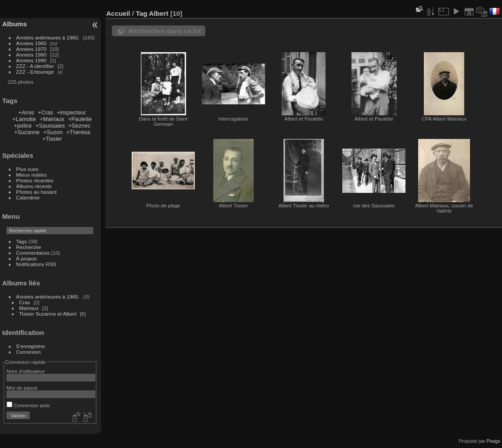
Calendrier (28, 197)
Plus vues (27, 169)
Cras (25, 302)
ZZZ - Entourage (35, 72)
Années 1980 (31, 55)
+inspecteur (71, 112)
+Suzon (53, 132)
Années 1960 (31, 43)
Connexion (29, 352)
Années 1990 (31, 60)
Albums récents (34, 186)
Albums (14, 24)
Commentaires (33, 253)
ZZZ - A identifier (35, 66)
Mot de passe (22, 388)
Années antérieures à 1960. (48, 37)
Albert (158, 13)
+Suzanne (27, 132)
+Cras (45, 112)
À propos (27, 258)
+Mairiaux (52, 119)
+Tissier (52, 139)
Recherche (29, 247)
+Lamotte (24, 119)
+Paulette (80, 119)
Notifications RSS (36, 264)
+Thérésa (78, 132)
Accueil (118, 13)
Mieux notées (32, 175)
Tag (141, 13)
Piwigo (493, 441)
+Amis (26, 112)
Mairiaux (29, 308)
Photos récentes (35, 180)
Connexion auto (28, 405)
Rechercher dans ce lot (165, 31)
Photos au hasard (36, 192)
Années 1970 (31, 49)
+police (23, 126)
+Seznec (79, 126)
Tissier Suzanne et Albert (48, 314)
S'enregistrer (31, 346)
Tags (22, 241)
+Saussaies (50, 126)
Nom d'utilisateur (26, 371)
